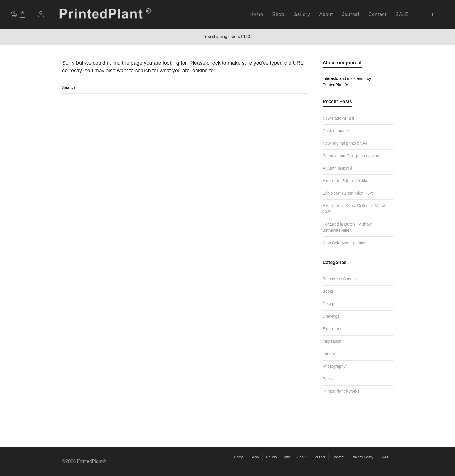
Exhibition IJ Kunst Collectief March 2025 (354, 209)
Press (332, 378)
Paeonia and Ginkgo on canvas (351, 156)
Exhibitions (337, 328)
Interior (333, 353)
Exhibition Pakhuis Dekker (346, 181)
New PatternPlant (338, 118)
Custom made (335, 131)
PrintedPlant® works (345, 390)
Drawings (334, 316)
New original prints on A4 (345, 143)
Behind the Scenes (343, 278)
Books (331, 291)
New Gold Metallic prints (345, 243)
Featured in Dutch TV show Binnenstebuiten (347, 227)
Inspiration (336, 341)
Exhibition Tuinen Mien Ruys (348, 193)
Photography (337, 365)
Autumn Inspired (337, 168)
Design (333, 303)
